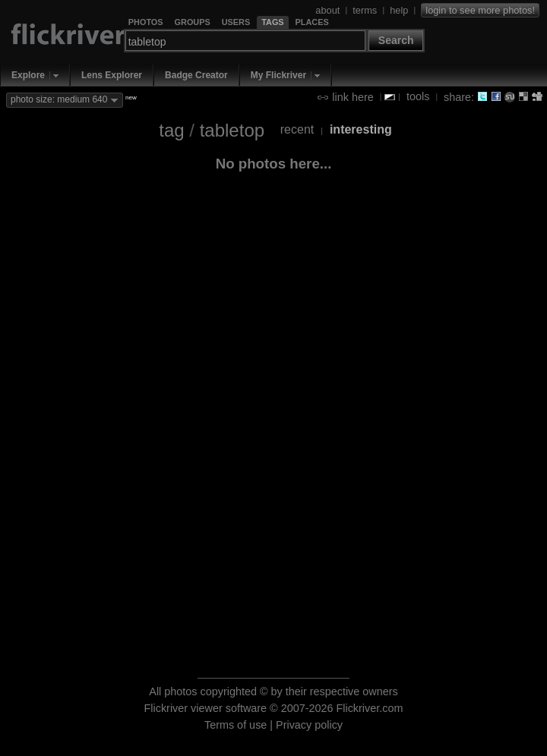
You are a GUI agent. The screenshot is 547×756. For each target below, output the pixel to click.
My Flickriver (278, 75)
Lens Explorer (112, 75)
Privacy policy (309, 725)
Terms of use (236, 725)
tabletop (232, 130)
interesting (361, 129)
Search (396, 40)
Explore (28, 75)
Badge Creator (196, 75)
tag (171, 130)
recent (297, 129)
